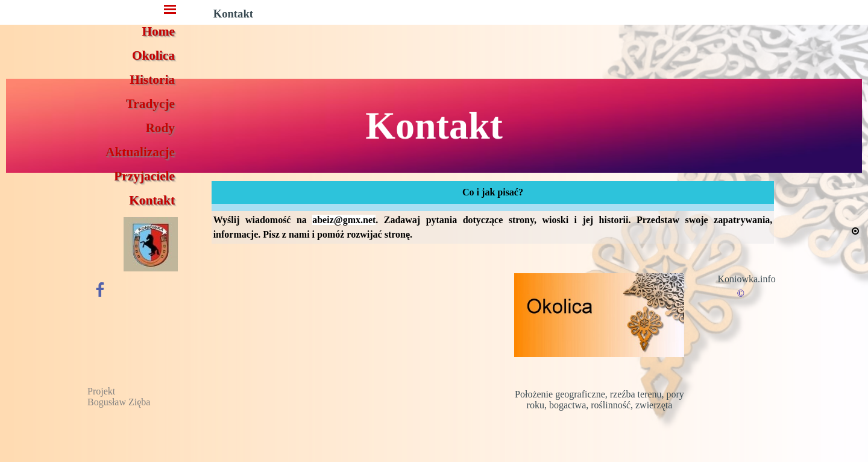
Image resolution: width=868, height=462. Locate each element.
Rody (160, 128)
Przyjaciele (144, 176)
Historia (152, 80)
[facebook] (100, 289)
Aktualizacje (140, 152)
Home (159, 31)
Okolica (153, 55)
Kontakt (152, 200)
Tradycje (150, 104)
